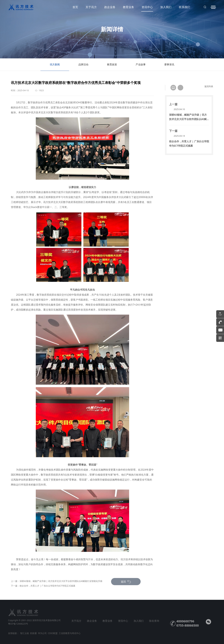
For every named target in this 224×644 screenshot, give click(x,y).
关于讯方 (91, 7)
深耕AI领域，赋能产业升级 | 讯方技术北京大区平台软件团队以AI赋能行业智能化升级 (61, 581)
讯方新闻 (55, 67)
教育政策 (112, 67)
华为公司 (42, 633)
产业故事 (141, 67)
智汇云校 (25, 633)
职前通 (33, 633)
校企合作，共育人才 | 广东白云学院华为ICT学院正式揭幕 (47, 586)
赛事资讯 (169, 67)
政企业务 (110, 7)
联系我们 (184, 7)
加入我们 (166, 7)
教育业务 (128, 7)
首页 (75, 7)
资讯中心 (147, 8)
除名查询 (154, 621)
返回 (126, 582)
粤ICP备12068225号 (18, 624)
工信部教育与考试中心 (70, 633)
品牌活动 (83, 67)
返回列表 (209, 86)
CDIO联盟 (53, 633)
